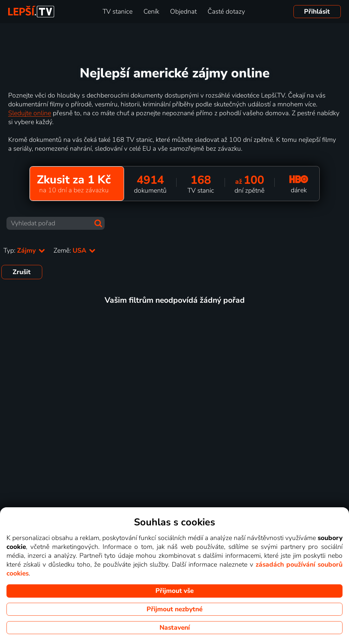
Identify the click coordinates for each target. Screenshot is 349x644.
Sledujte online (30, 113)
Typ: (24, 251)
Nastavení (175, 628)
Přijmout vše (174, 591)
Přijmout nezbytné (174, 609)
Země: (75, 251)
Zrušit (22, 272)
